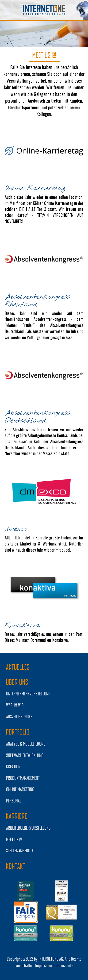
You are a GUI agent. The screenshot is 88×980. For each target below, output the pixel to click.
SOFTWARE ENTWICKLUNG (25, 755)
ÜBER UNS (17, 682)
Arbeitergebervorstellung (28, 828)
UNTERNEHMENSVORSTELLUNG (28, 694)
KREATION (13, 766)
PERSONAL (14, 801)
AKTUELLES (18, 667)
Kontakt (15, 866)
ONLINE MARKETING (20, 789)
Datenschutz (64, 965)
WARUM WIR (15, 705)
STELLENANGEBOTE (20, 850)
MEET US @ (14, 839)
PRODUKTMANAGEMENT (23, 778)
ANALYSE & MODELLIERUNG (26, 744)
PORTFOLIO (18, 732)
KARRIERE (17, 816)
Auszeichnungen (19, 716)
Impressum (44, 965)
